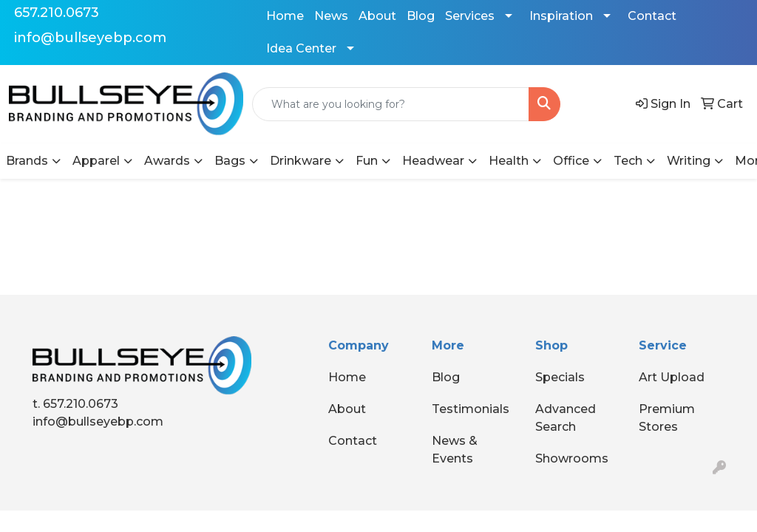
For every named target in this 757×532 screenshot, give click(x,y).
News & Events (455, 450)
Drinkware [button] (301, 161)
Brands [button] (27, 161)
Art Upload (672, 377)
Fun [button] (367, 161)
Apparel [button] (96, 161)
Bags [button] (230, 161)
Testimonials (471, 409)
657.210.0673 (57, 13)
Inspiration (561, 16)
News (331, 16)
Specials (560, 377)
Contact (652, 16)
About (377, 16)
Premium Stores (667, 418)
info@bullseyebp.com (90, 38)
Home (285, 16)
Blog (421, 16)
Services (470, 16)
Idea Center (301, 48)
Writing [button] (689, 161)
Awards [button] (167, 161)
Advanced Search (566, 418)
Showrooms (572, 458)
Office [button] (571, 161)
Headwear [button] (433, 161)
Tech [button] (628, 161)
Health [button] (509, 161)
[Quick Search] (391, 104)
